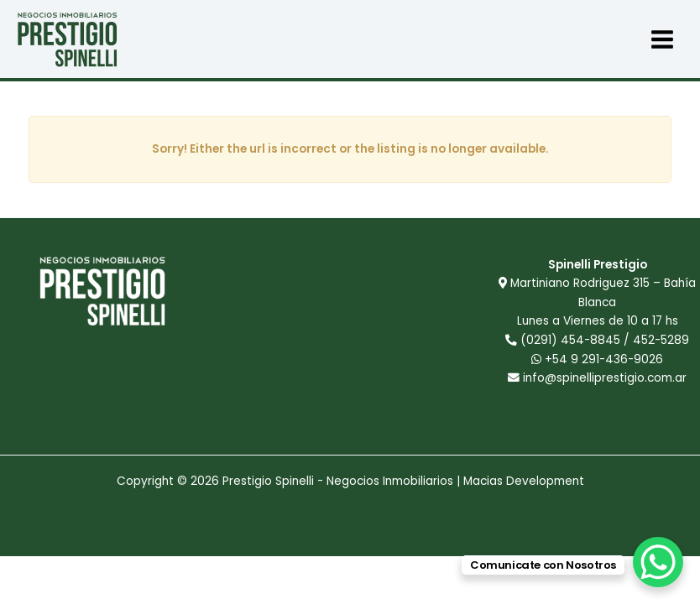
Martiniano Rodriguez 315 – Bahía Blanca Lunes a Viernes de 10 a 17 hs (603, 302)
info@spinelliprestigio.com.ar (605, 378)
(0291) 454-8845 (570, 340)
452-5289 (661, 340)
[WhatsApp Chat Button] (658, 562)
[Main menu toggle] (663, 39)
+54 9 (597, 359)
